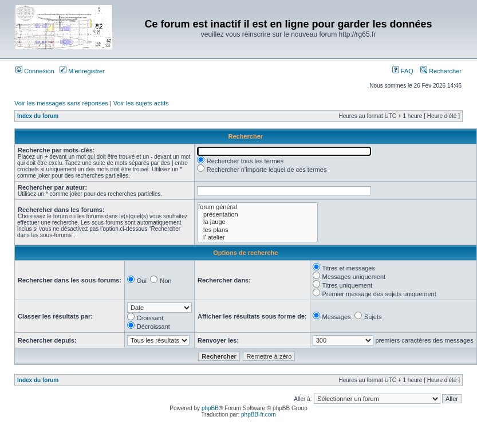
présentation (257, 215)
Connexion (35, 71)
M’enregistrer (82, 71)
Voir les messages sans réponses (61, 103)
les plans (257, 230)
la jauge (257, 222)
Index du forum (38, 116)
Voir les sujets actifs (141, 103)
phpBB (210, 408)
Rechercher (441, 71)
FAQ (403, 71)
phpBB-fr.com (259, 414)
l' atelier (257, 237)
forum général (257, 207)
